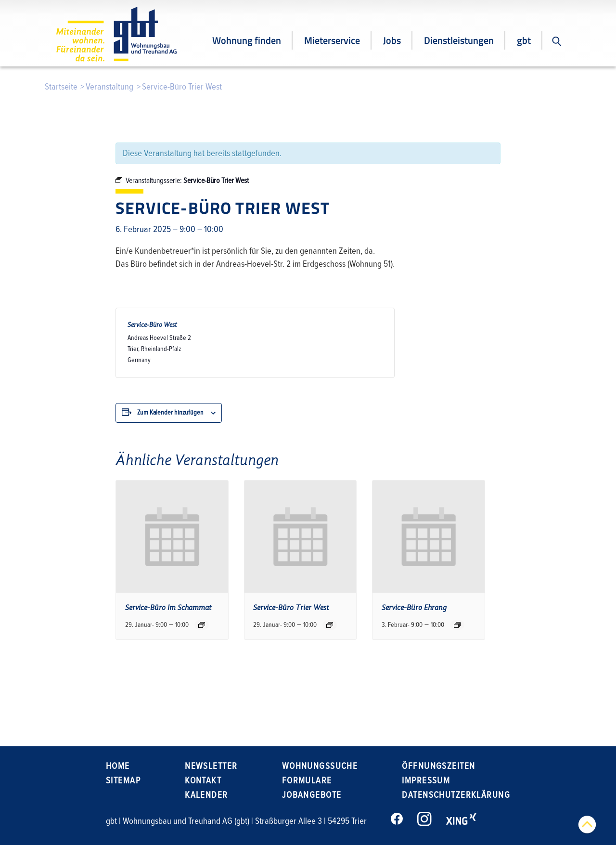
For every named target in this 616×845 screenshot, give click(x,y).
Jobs (392, 40)
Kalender (206, 795)
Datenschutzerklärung (456, 795)
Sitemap (123, 781)
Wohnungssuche (320, 766)
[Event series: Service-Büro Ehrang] (457, 625)
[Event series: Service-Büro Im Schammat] (202, 625)
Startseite (61, 87)
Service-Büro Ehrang (414, 608)
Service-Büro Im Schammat (168, 608)
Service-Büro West (152, 325)
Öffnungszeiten (438, 766)
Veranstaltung (109, 87)
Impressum (426, 781)
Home (118, 766)
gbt (524, 40)
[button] (557, 41)
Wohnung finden (247, 40)
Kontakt (203, 781)
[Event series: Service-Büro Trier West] (330, 625)
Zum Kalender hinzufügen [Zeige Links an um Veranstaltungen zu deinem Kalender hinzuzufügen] (170, 412)
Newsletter (211, 766)
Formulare (307, 781)
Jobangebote (312, 795)
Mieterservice (332, 40)
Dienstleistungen (459, 40)
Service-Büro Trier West (291, 608)
